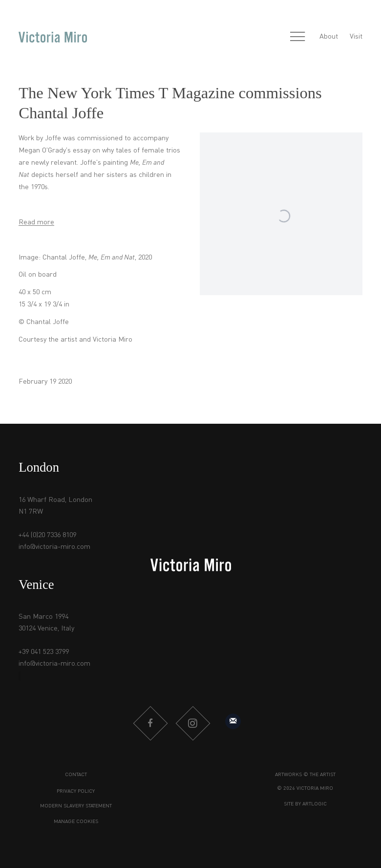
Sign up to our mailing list (233, 721)
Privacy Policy (76, 792)
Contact (76, 775)
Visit (356, 37)
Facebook (150, 723)
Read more (36, 222)
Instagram (192, 723)
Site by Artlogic (305, 804)
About (329, 37)
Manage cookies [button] (76, 822)
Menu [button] (297, 37)
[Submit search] (276, 37)
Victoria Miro (53, 37)
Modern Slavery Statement (76, 806)
